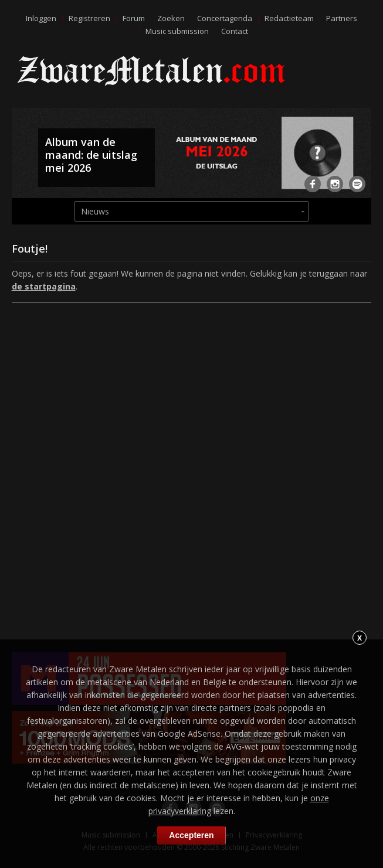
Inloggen (41, 18)
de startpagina (44, 286)
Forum (134, 18)
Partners (342, 18)
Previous (23, 158)
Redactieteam (289, 18)
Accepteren (191, 835)
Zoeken (171, 18)
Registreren (89, 18)
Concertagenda (225, 18)
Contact (235, 31)
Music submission (177, 31)
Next (360, 158)
